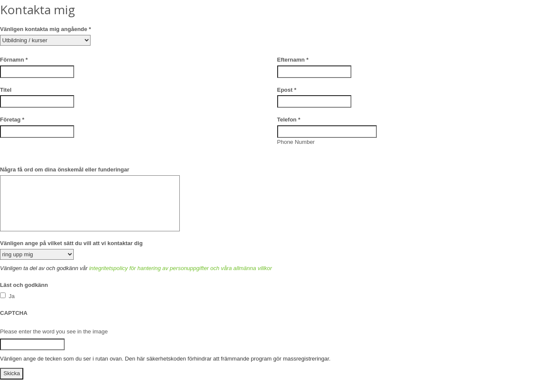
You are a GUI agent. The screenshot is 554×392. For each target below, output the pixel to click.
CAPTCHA (14, 313)
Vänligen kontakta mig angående (45, 29)
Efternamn (293, 60)
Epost (287, 90)
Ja (7, 296)
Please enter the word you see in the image (54, 331)
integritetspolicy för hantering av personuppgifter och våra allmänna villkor (181, 268)
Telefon (289, 120)
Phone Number (296, 142)
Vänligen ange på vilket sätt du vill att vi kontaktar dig (71, 243)
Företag (12, 120)
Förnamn (14, 60)
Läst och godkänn (24, 285)
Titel (6, 90)
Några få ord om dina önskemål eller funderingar (65, 170)
